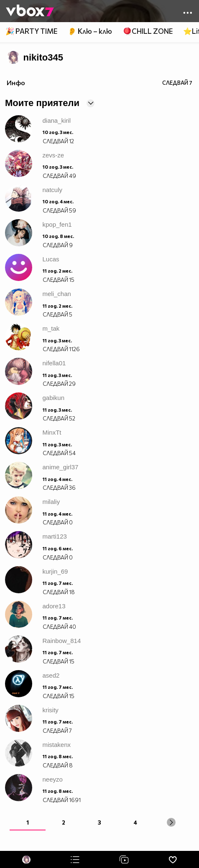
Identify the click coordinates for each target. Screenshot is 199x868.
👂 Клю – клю (90, 31)
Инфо (16, 82)
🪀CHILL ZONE (148, 31)
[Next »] (171, 822)
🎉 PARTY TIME (31, 31)
